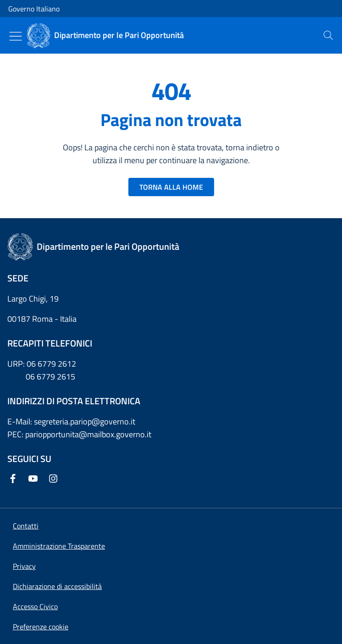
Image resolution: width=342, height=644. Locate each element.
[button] (41, 627)
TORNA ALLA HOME (171, 187)
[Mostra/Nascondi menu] (16, 36)
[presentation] (328, 35)
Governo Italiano (34, 9)
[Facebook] (15, 479)
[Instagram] (55, 479)
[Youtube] (35, 479)
